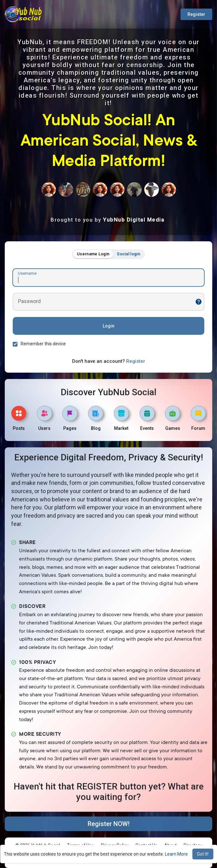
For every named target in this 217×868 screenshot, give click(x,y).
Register (196, 14)
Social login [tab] (129, 254)
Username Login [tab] (93, 254)
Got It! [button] (203, 854)
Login (108, 326)
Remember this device (43, 344)
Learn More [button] (176, 854)
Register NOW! (109, 824)
